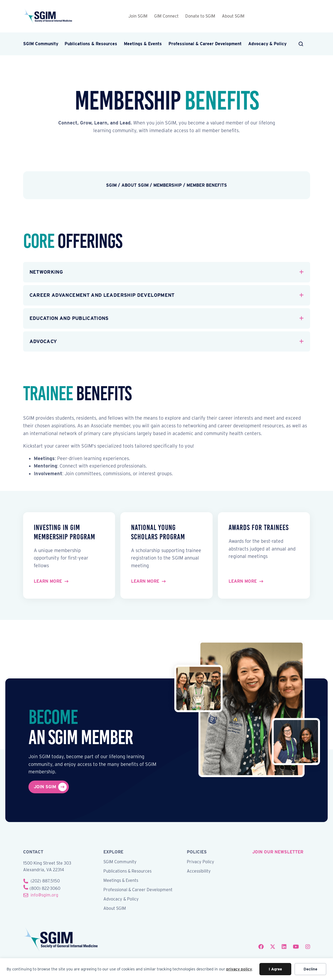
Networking (46, 272)
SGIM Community (41, 44)
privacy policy (239, 969)
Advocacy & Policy (267, 44)
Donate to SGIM (200, 16)
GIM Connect (166, 16)
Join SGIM (138, 16)
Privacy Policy (201, 862)
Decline (310, 969)
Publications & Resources (91, 44)
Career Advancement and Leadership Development (102, 295)
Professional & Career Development (205, 44)
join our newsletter (278, 852)
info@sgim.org (44, 895)
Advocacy (43, 341)
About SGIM (233, 16)
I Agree (275, 969)
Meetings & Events (143, 44)
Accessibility (199, 871)
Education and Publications (69, 318)
